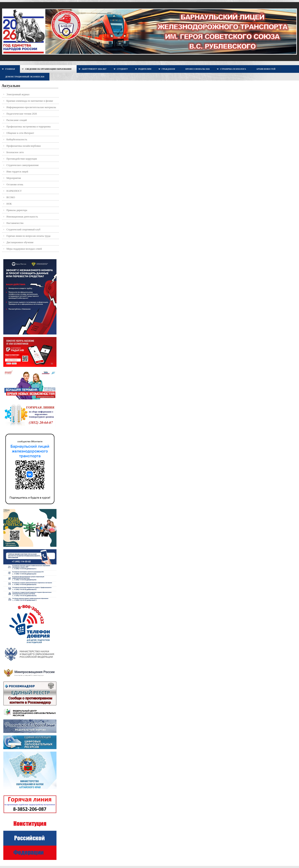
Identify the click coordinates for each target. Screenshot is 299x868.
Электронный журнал (18, 94)
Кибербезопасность (17, 139)
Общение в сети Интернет (20, 133)
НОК (9, 204)
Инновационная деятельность (22, 217)
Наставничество (15, 223)
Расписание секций (17, 120)
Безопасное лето (15, 152)
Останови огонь (15, 184)
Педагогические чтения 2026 (22, 114)
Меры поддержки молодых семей (24, 249)
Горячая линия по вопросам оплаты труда (28, 236)
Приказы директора (17, 210)
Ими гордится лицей (17, 172)
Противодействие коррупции (22, 159)
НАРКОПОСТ (14, 191)
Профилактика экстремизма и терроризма (28, 127)
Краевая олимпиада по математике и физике (30, 101)
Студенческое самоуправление (23, 165)
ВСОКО (11, 197)
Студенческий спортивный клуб (23, 230)
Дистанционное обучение (20, 242)
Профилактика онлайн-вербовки (24, 146)
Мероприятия (14, 178)
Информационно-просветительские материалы (31, 107)
